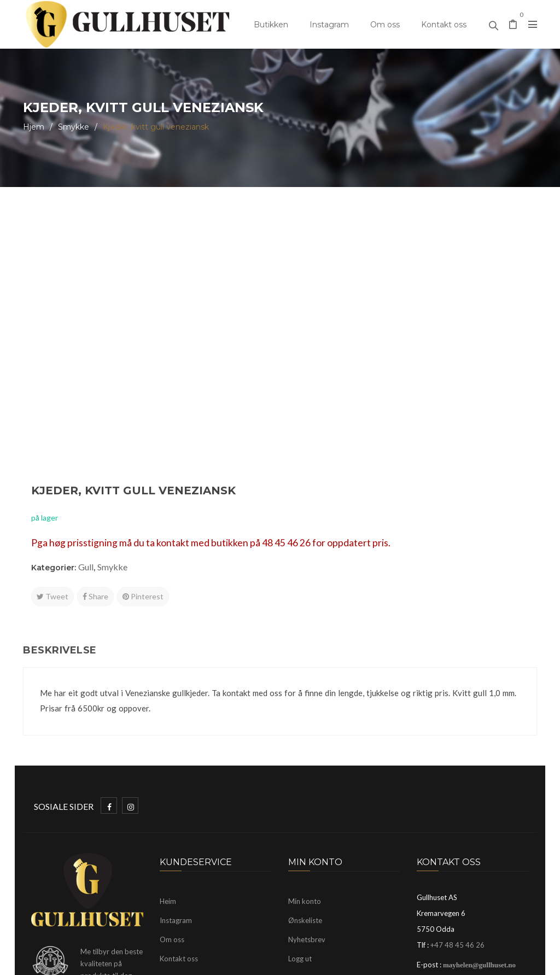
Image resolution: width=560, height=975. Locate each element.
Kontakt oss (444, 25)
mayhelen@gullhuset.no (479, 805)
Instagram (329, 25)
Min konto (305, 741)
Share (356, 333)
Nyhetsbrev (307, 779)
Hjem (34, 127)
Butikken (271, 25)
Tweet (313, 333)
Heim (168, 741)
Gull (346, 303)
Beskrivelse (60, 490)
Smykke (74, 127)
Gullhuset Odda (112, 961)
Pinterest (403, 333)
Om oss (385, 25)
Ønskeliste (305, 760)
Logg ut (300, 798)
